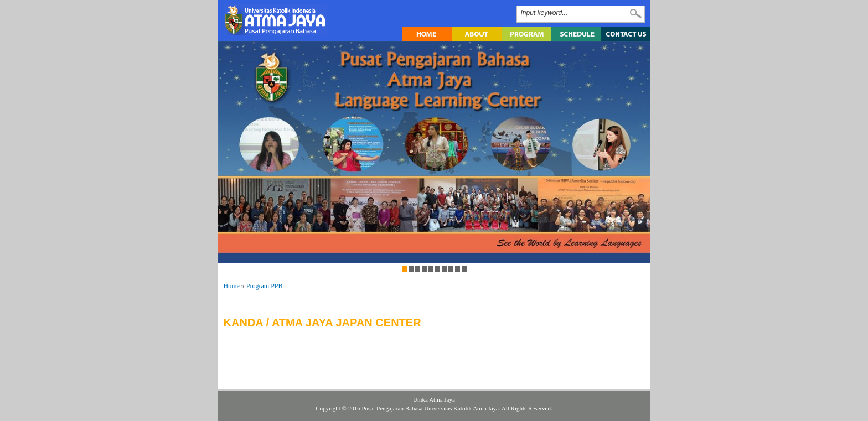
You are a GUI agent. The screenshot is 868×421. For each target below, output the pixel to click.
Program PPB (265, 286)
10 (464, 269)
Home (232, 286)
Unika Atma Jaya (434, 399)
